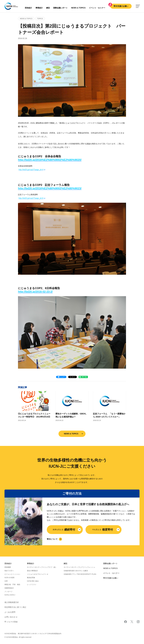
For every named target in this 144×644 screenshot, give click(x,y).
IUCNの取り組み (33, 581)
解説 (48, 8)
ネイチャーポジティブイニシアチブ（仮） (42, 567)
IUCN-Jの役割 (9, 578)
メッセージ (8, 591)
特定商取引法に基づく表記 (15, 607)
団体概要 (8, 567)
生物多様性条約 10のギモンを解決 (76, 571)
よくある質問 (10, 612)
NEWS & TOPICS (71, 434)
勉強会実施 (31, 578)
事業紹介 (39, 8)
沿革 (6, 581)
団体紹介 (28, 8)
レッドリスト (32, 584)
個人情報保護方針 (12, 602)
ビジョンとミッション (12, 574)
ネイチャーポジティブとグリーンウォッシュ (79, 567)
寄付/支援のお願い (121, 6)
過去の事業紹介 (33, 571)
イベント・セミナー (111, 573)
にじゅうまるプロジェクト (37, 574)
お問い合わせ (10, 617)
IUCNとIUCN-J (10, 595)
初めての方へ (9, 571)
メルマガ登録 (11, 622)
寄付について (52, 539)
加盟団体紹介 (9, 588)
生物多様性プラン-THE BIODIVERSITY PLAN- (80, 574)
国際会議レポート (110, 564)
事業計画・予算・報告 (12, 584)
